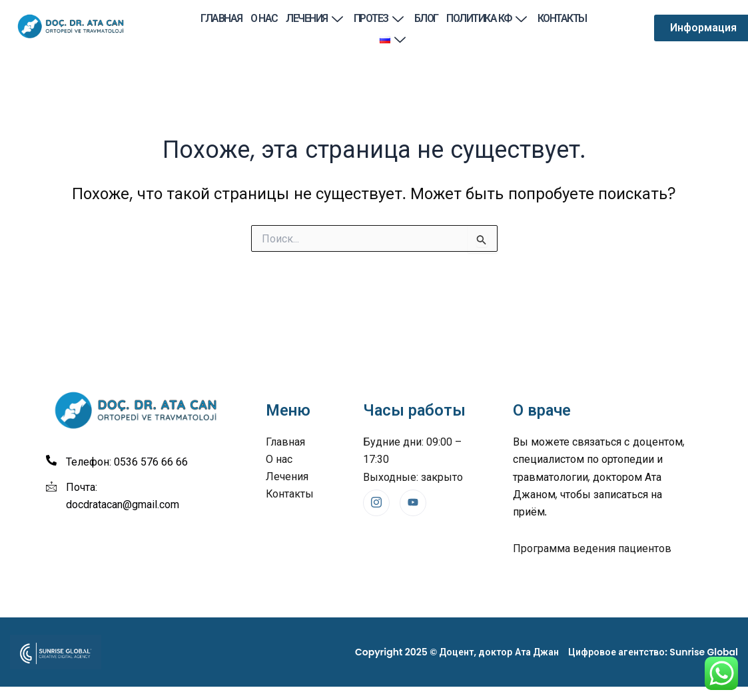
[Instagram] (376, 503)
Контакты (561, 18)
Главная (223, 18)
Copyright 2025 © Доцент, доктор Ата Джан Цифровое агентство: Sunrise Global (547, 652)
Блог (426, 18)
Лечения (316, 18)
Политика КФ (488, 18)
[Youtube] (413, 503)
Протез (380, 18)
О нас (265, 18)
